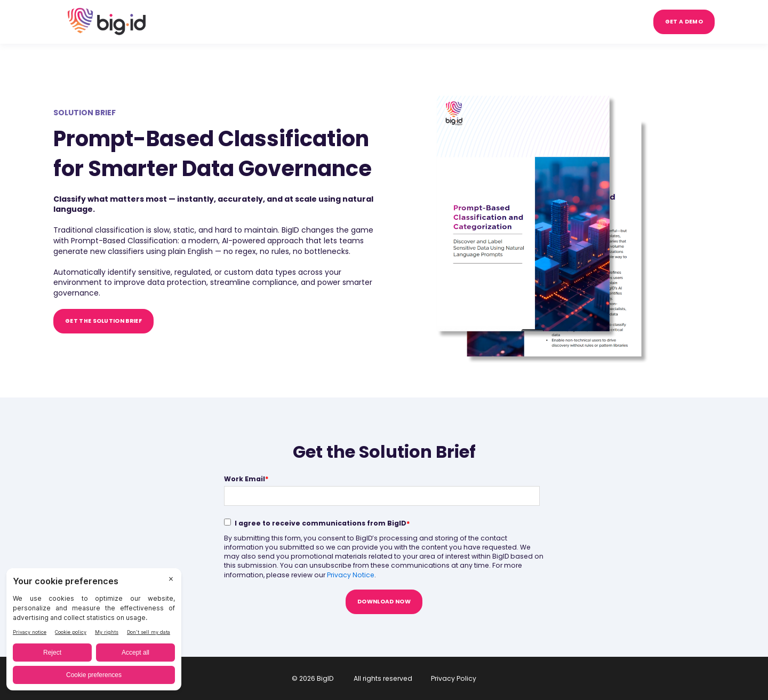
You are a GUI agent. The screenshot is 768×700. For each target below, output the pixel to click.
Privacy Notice (351, 575)
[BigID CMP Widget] (94, 632)
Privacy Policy (454, 678)
